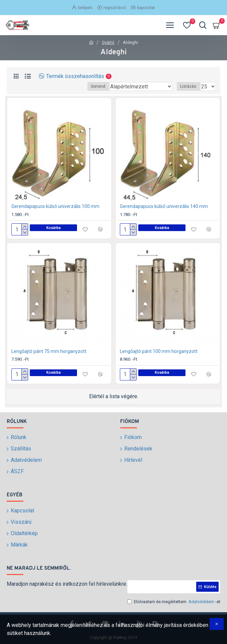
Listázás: (189, 86)
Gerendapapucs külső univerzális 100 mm (55, 206)
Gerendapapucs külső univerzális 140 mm (164, 206)
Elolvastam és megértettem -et (174, 602)
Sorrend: (98, 86)
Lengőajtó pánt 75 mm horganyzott (49, 351)
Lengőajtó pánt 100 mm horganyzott (159, 351)
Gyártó (108, 42)
